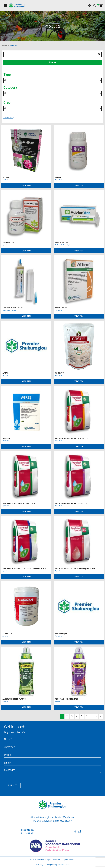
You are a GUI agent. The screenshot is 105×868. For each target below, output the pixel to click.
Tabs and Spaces (64, 865)
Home (4, 46)
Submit (12, 785)
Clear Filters (8, 118)
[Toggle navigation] (5, 6)
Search (53, 62)
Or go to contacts (14, 732)
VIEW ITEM (26, 186)
